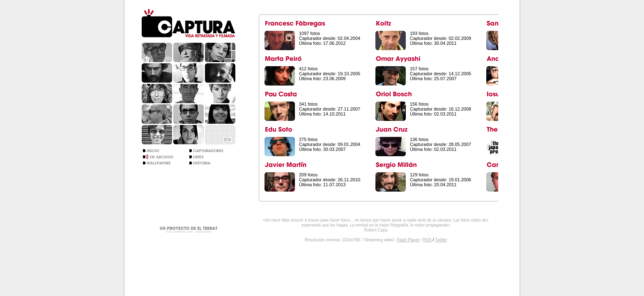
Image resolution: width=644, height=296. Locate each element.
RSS (427, 240)
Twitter (441, 240)
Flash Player (408, 240)
